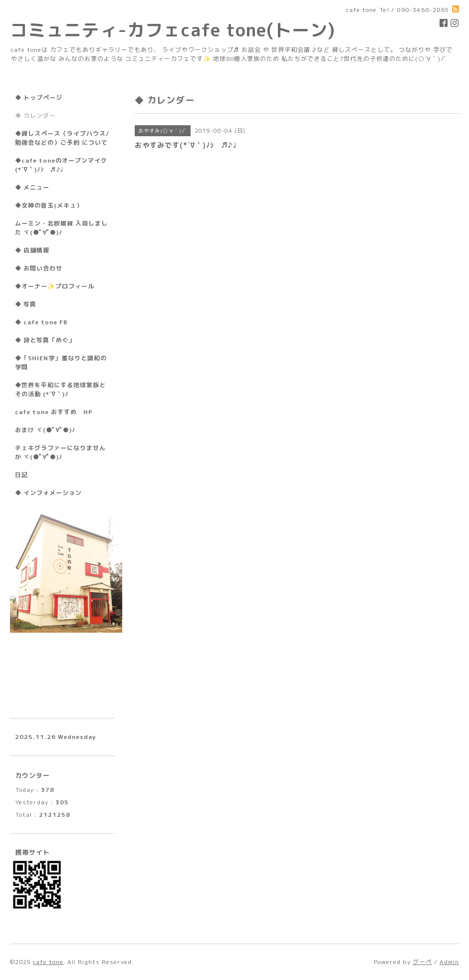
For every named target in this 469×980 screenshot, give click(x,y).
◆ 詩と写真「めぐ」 (45, 340)
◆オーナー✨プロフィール (55, 286)
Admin (449, 962)
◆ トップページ (39, 98)
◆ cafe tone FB (41, 322)
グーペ (422, 962)
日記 (21, 475)
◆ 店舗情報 (32, 250)
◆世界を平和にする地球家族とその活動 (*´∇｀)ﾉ (60, 389)
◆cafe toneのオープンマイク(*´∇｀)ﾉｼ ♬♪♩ (61, 165)
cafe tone (48, 962)
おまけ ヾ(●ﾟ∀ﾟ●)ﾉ (45, 430)
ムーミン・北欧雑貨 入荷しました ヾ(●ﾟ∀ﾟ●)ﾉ (61, 228)
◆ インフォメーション (48, 493)
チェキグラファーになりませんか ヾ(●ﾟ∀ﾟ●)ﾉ (60, 452)
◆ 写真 (26, 304)
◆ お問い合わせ (39, 268)
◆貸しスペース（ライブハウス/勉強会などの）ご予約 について (62, 138)
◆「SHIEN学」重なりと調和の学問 (61, 363)
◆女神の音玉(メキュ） (49, 205)
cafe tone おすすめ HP (54, 412)
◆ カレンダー (35, 116)
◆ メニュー (32, 187)
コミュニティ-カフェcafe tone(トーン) (173, 30)
